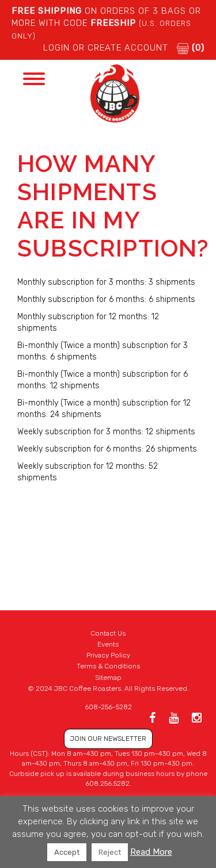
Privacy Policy (108, 655)
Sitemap (108, 678)
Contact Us (108, 633)
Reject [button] (110, 852)
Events (108, 644)
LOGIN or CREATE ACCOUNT (106, 48)
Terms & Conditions (108, 666)
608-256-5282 (108, 707)
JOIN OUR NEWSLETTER (108, 739)
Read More (151, 852)
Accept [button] (67, 852)
